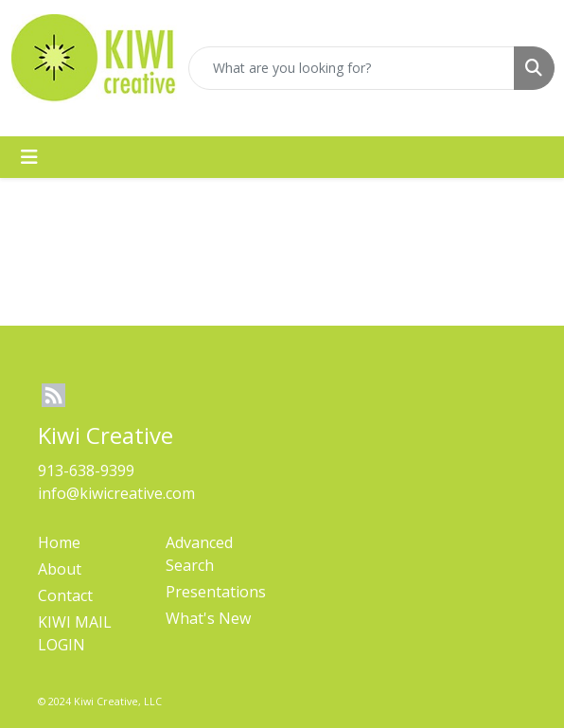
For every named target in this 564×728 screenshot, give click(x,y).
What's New (208, 618)
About (60, 569)
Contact (65, 595)
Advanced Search (199, 554)
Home (59, 542)
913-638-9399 (86, 471)
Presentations (216, 592)
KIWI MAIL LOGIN (75, 633)
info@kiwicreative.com (116, 493)
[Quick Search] (352, 68)
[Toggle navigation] (29, 157)
